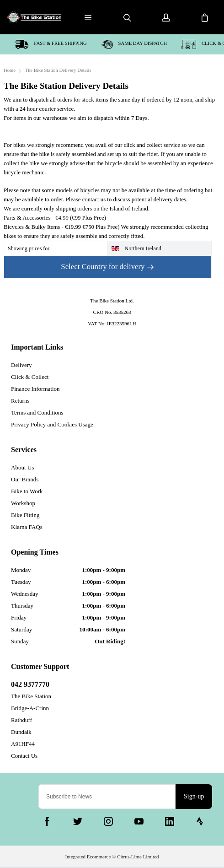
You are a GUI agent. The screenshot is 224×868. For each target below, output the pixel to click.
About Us (22, 467)
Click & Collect (30, 377)
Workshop (23, 503)
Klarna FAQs (27, 527)
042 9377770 (30, 684)
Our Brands (25, 479)
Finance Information (35, 389)
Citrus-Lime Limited (138, 857)
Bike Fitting (25, 515)
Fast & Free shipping (51, 44)
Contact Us (24, 756)
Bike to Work (27, 491)
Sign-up (194, 796)
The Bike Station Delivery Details (58, 70)
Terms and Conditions (37, 412)
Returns (20, 401)
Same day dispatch (134, 44)
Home (10, 70)
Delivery (21, 365)
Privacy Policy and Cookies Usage (52, 424)
